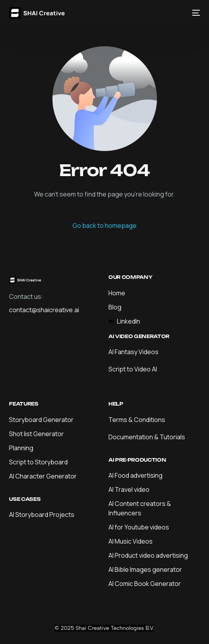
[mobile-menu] (194, 13)
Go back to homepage (104, 226)
